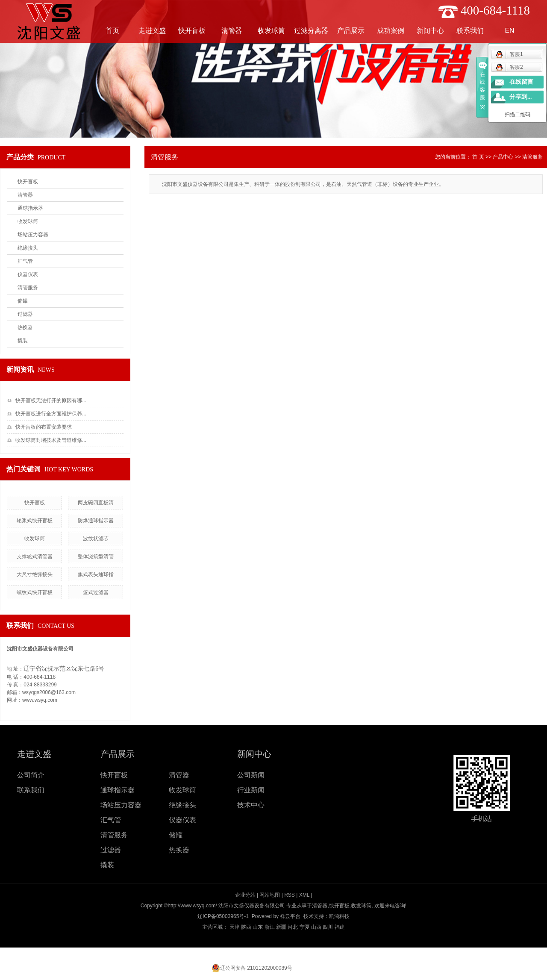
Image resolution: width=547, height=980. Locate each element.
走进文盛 (152, 31)
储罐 (23, 301)
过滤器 (25, 314)
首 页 (478, 157)
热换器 (25, 327)
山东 (258, 927)
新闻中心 (430, 31)
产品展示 (351, 31)
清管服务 (28, 288)
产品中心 (503, 157)
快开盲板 (192, 31)
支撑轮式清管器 (35, 556)
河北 (293, 927)
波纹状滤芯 (96, 539)
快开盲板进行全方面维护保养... (51, 414)
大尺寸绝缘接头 (35, 574)
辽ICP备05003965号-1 (223, 916)
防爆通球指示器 (96, 521)
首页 (112, 31)
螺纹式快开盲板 (35, 592)
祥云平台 (290, 916)
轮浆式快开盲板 (35, 521)
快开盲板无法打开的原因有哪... (51, 400)
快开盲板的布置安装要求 (44, 427)
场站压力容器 (33, 235)
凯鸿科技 (339, 916)
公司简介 (31, 775)
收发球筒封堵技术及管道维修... (51, 440)
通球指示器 (30, 208)
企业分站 (245, 895)
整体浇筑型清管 (96, 556)
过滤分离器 (311, 31)
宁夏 (305, 927)
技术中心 (251, 805)
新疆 (281, 927)
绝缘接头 (28, 248)
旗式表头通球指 (96, 574)
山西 (316, 927)
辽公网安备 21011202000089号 (256, 968)
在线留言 (521, 82)
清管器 (232, 31)
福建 (340, 927)
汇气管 (25, 261)
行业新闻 (251, 790)
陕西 (246, 927)
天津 (235, 927)
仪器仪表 (28, 274)
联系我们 (470, 31)
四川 (328, 927)
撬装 (23, 341)
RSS (290, 895)
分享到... (521, 97)
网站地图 (270, 895)
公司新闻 (251, 775)
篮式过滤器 (96, 592)
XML (304, 895)
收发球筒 (271, 31)
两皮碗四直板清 (96, 503)
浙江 (270, 927)
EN (509, 31)
